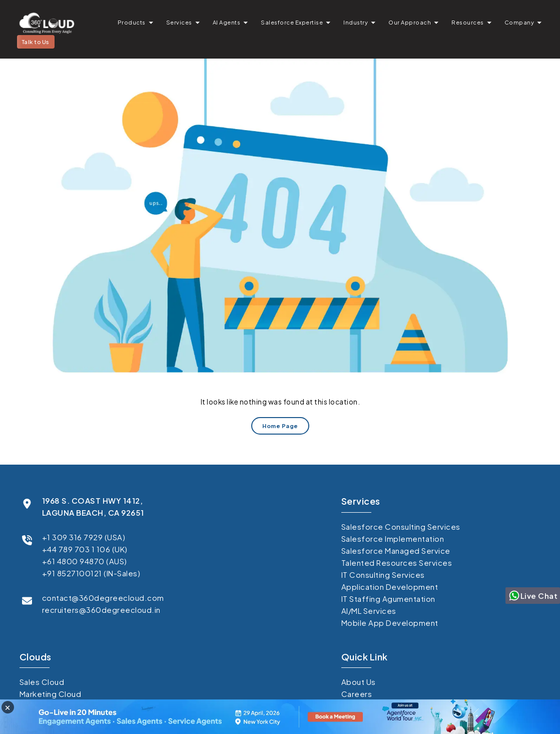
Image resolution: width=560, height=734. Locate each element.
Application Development (390, 587)
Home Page (280, 426)
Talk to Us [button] (36, 42)
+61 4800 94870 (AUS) (85, 561)
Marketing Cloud (51, 694)
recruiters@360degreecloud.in (101, 610)
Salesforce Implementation (393, 538)
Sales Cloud (42, 682)
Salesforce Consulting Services (401, 526)
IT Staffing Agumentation (388, 599)
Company (519, 22)
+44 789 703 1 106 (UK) (85, 549)
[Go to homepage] (47, 23)
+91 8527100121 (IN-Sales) (91, 573)
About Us (359, 682)
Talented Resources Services (397, 563)
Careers (357, 694)
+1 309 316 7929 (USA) (84, 537)
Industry (356, 22)
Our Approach (410, 22)
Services (179, 22)
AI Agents (227, 22)
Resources (468, 22)
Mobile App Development (390, 623)
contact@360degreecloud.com (103, 598)
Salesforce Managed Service (396, 550)
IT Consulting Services (383, 575)
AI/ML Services (369, 611)
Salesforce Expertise (292, 22)
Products (132, 22)
